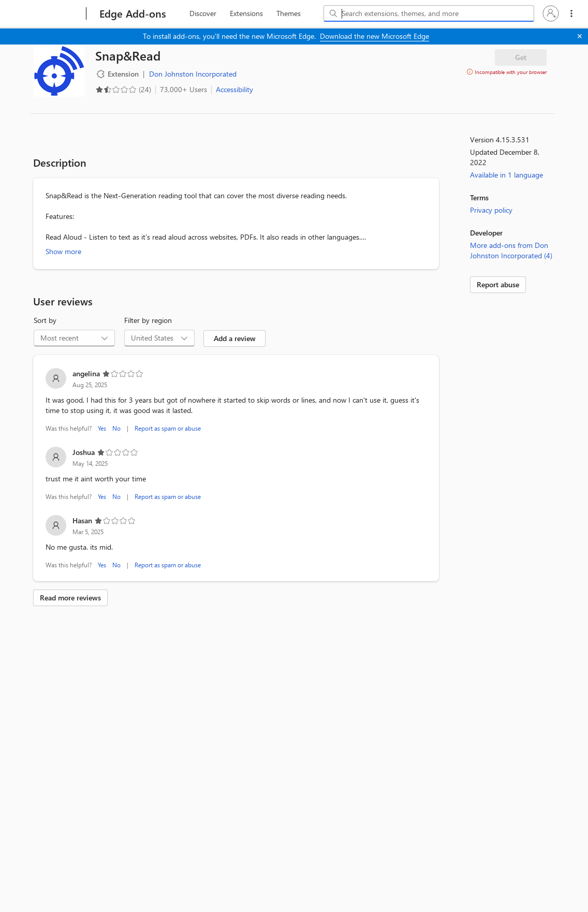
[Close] (580, 36)
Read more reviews (70, 598)
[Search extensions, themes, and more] (431, 13)
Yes (102, 428)
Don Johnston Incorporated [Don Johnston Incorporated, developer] (193, 74)
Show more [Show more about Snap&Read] (63, 251)
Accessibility (234, 89)
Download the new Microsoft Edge (374, 36)
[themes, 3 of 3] (288, 13)
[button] (551, 13)
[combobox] (429, 13)
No (116, 428)
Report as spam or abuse (168, 428)
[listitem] (236, 401)
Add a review (235, 338)
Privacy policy (491, 210)
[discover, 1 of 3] (203, 13)
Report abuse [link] (498, 284)
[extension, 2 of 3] (246, 13)
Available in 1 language (506, 175)
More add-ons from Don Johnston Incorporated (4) (511, 250)
